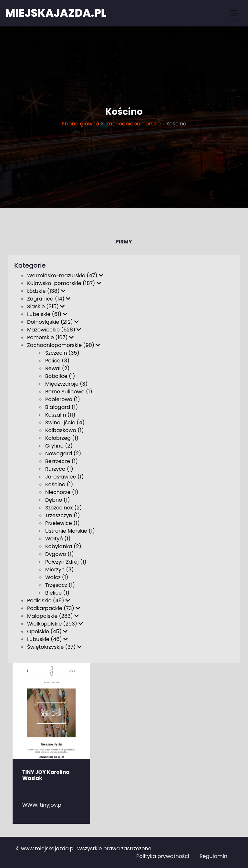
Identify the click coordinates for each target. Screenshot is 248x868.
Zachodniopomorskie (133, 124)
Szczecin (62, 353)
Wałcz (57, 577)
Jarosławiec (64, 477)
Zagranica (49, 299)
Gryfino (59, 446)
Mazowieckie (54, 330)
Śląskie (46, 306)
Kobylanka (63, 546)
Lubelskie (47, 314)
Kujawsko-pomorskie (64, 283)
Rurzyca (59, 469)
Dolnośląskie (53, 322)
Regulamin (213, 856)
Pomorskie (50, 337)
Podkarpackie (54, 608)
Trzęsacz (60, 585)
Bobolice (60, 376)
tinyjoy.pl (51, 805)
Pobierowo (63, 399)
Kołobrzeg (62, 438)
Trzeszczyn (63, 515)
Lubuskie (47, 639)
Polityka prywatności (163, 856)
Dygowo (60, 554)
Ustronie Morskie (70, 531)
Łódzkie (46, 291)
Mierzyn (59, 570)
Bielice (57, 593)
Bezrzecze (62, 461)
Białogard (62, 407)
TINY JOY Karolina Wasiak (46, 775)
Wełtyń (58, 539)
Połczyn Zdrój (66, 562)
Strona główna (80, 124)
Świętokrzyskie (54, 647)
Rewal (57, 368)
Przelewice (62, 523)
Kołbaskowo (65, 430)
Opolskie (47, 631)
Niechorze (62, 492)
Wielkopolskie (55, 624)
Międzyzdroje (66, 384)
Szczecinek (64, 508)
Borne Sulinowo (69, 392)
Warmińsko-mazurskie (65, 276)
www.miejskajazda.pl (48, 848)
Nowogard (63, 454)
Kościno (59, 484)
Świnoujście (65, 423)
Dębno (57, 500)
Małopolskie (53, 616)
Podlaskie (49, 601)
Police (57, 361)
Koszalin (60, 415)
